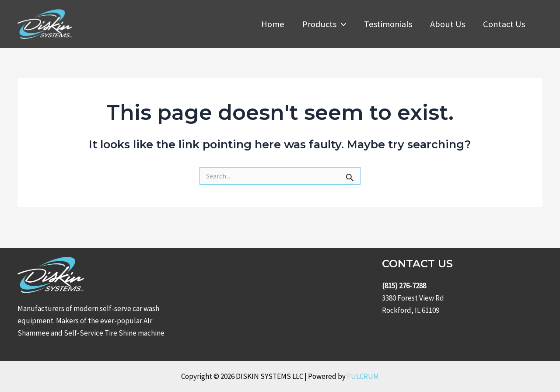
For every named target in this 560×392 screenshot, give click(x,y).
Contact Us (504, 24)
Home (273, 24)
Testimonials (388, 24)
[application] (341, 24)
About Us (448, 24)
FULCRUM (363, 376)
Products (324, 24)
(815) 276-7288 (404, 286)
